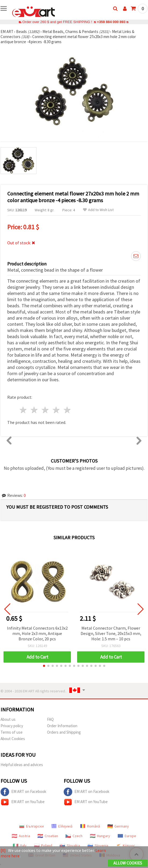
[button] (44, 666)
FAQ (50, 719)
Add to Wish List (98, 210)
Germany (118, 826)
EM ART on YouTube (23, 802)
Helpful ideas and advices (22, 765)
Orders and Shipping (64, 732)
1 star (24, 410)
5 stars (67, 410)
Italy (20, 845)
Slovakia (70, 845)
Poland (43, 845)
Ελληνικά (62, 826)
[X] (3, 850)
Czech (74, 836)
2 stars (35, 410)
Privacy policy (12, 726)
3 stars (46, 410)
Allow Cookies (128, 863)
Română (90, 826)
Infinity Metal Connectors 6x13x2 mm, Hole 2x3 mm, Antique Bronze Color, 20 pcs (37, 633)
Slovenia (98, 845)
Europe (127, 836)
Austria (21, 836)
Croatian (48, 836)
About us (8, 719)
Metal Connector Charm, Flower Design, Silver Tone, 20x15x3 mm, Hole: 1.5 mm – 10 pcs (111, 633)
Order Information (62, 726)
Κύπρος (125, 845)
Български (31, 826)
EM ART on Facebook (23, 792)
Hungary (100, 836)
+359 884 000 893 (111, 22)
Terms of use (12, 732)
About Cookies (13, 739)
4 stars (56, 410)
